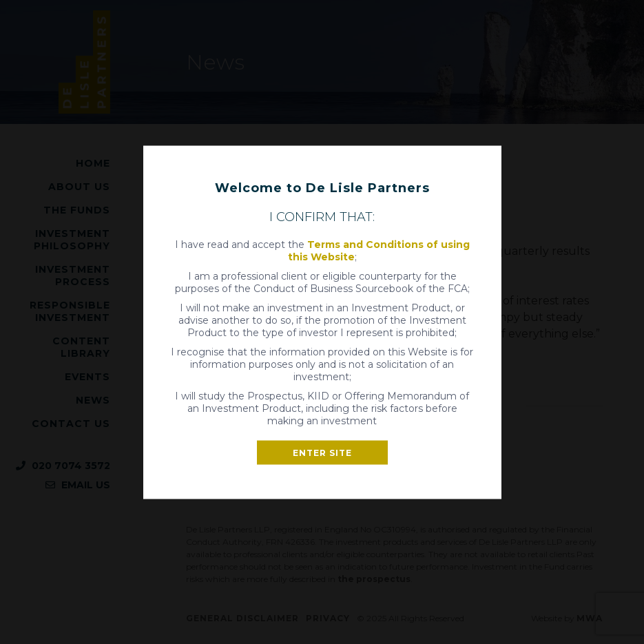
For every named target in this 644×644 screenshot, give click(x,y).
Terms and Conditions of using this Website (379, 250)
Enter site (322, 452)
